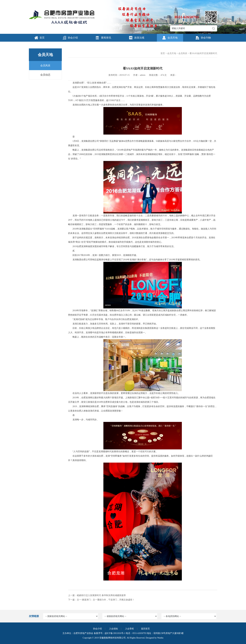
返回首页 (145, 629)
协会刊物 (206, 38)
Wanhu (160, 638)
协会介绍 (73, 38)
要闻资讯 (106, 38)
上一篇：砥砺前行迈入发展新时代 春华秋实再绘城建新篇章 (97, 595)
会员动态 (45, 75)
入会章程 (129, 629)
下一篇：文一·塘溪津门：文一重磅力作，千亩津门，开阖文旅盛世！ (101, 600)
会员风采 (45, 65)
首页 (42, 38)
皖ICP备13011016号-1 (115, 633)
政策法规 (139, 38)
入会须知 (113, 629)
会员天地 (173, 38)
